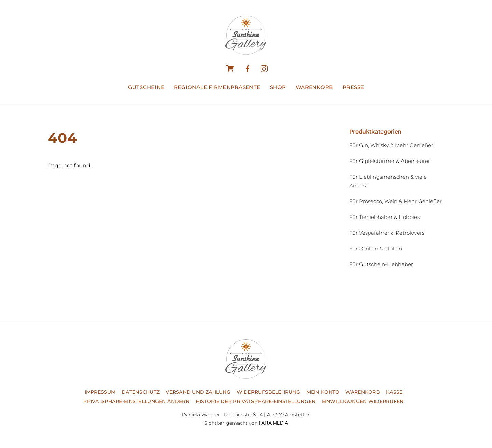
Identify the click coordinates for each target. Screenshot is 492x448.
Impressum (100, 392)
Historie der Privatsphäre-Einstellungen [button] (256, 401)
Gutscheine (146, 87)
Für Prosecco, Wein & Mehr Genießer (395, 201)
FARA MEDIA (274, 423)
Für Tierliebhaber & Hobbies (384, 217)
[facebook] (248, 68)
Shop (278, 87)
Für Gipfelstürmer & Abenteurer (390, 161)
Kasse (394, 392)
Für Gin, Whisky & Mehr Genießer (391, 145)
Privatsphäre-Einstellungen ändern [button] (136, 401)
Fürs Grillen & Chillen (376, 248)
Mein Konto (323, 392)
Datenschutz (141, 392)
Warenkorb (314, 87)
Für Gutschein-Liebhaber (381, 264)
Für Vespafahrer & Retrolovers (387, 233)
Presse (353, 87)
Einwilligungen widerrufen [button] (363, 401)
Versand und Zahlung (198, 392)
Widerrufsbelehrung (269, 392)
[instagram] (264, 68)
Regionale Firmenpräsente (217, 87)
